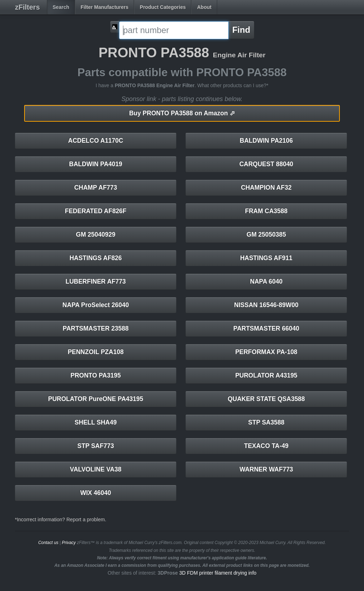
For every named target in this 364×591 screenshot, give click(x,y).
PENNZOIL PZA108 (95, 352)
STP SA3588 (266, 422)
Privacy (69, 543)
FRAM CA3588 (266, 211)
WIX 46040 (96, 493)
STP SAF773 (96, 446)
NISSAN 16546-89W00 (266, 305)
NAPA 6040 (266, 281)
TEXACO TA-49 (266, 446)
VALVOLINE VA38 (96, 469)
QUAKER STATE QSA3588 (266, 399)
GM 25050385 (266, 234)
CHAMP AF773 (96, 188)
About (204, 7)
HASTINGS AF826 (95, 258)
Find (241, 30)
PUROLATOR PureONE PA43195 (95, 399)
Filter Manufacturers (105, 7)
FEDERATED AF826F (95, 211)
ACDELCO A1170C (96, 141)
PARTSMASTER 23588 (95, 328)
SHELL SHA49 (96, 422)
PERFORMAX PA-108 (266, 352)
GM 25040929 (96, 234)
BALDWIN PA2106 (266, 141)
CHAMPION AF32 (266, 188)
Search (61, 7)
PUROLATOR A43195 (266, 375)
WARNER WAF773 (266, 469)
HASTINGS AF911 (266, 258)
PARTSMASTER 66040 (266, 328)
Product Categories (163, 7)
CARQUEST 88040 (266, 164)
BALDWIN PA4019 (95, 164)
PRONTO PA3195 (95, 375)
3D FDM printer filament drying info (218, 573)
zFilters (27, 7)
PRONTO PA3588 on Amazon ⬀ (182, 113)
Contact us (48, 543)
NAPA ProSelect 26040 (96, 305)
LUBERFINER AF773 (96, 281)
